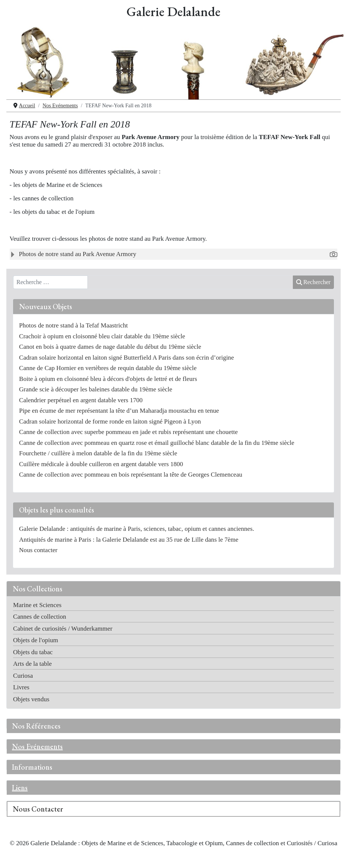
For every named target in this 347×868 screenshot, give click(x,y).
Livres (21, 687)
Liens (20, 788)
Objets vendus (31, 699)
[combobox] (50, 282)
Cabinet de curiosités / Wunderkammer (63, 629)
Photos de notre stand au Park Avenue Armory (78, 254)
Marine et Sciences (37, 605)
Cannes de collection (40, 617)
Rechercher (313, 282)
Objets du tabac (33, 652)
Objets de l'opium (35, 640)
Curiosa (23, 676)
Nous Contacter (38, 809)
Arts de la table (32, 664)
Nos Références (36, 726)
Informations (32, 767)
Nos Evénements (37, 747)
